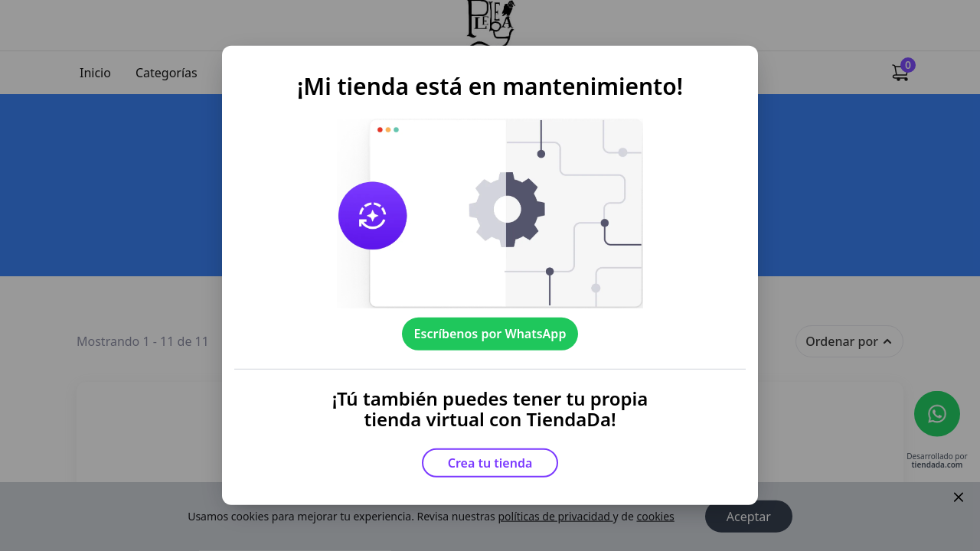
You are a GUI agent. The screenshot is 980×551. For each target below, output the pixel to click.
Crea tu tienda (490, 463)
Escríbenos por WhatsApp (490, 334)
